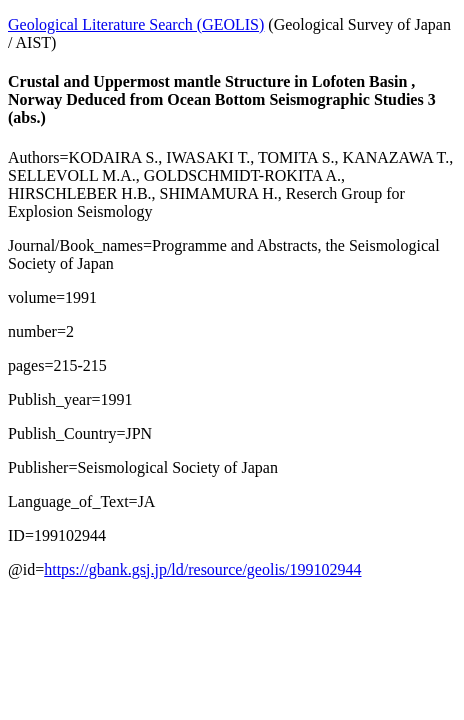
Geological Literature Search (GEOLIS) (136, 24)
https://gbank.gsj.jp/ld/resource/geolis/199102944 (202, 569)
